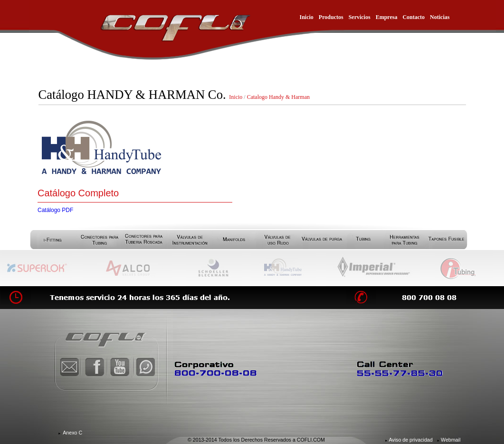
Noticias (440, 17)
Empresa (387, 17)
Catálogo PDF (55, 210)
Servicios (360, 17)
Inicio (307, 17)
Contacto (414, 17)
